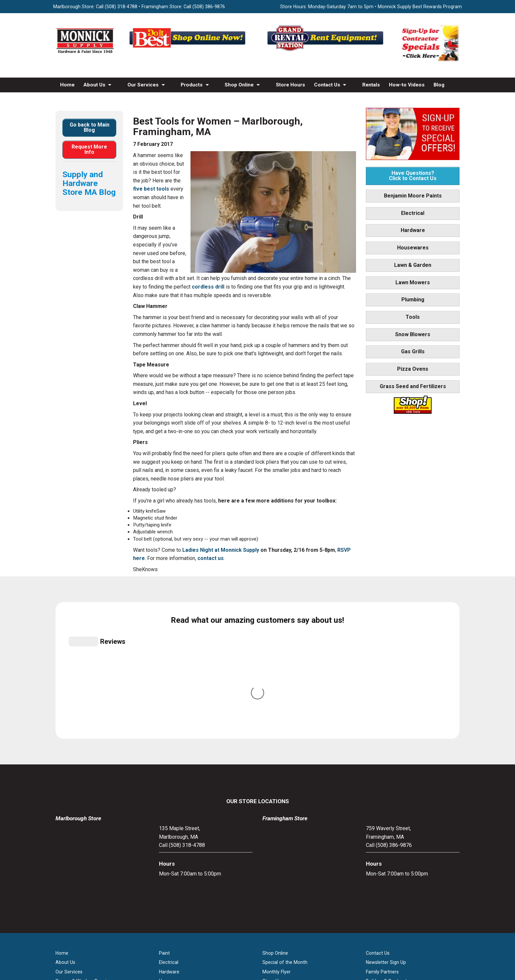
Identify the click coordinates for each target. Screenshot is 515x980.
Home (67, 85)
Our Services (143, 85)
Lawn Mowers (413, 282)
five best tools (151, 189)
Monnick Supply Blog (388, 854)
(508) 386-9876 (209, 7)
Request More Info (89, 149)
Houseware (171, 845)
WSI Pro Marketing (341, 945)
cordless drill (208, 287)
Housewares (413, 248)
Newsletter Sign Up (386, 826)
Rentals (371, 85)
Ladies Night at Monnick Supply (221, 550)
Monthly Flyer (277, 835)
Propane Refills (71, 854)
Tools (413, 317)
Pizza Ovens (413, 369)
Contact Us (327, 85)
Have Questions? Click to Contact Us (413, 176)
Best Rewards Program (287, 854)
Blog (439, 85)
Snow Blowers (413, 334)
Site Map (375, 863)
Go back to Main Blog (90, 127)
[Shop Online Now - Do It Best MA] (189, 51)
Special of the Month (285, 826)
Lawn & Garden (413, 265)
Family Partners (382, 835)
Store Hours (291, 85)
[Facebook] (251, 911)
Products (192, 85)
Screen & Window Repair (82, 845)
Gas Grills (413, 351)
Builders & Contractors (390, 845)
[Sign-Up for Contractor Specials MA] (430, 60)
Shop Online (239, 85)
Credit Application (281, 863)
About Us (94, 85)
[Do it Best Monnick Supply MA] (258, 933)
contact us (211, 558)
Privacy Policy (257, 957)
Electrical (413, 213)
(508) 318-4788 (121, 7)
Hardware (413, 230)
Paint (164, 817)
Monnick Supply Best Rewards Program (420, 7)
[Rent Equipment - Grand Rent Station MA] (326, 51)
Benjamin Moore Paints (413, 196)
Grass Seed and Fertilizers (413, 386)
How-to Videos (407, 85)
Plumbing (413, 300)
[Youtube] (264, 911)
